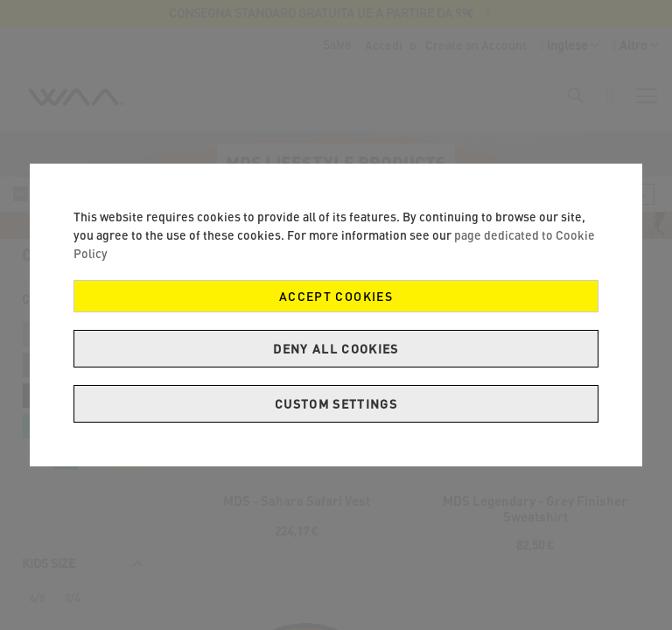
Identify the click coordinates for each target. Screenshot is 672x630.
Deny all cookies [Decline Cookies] (336, 349)
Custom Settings (336, 404)
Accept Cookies (336, 296)
